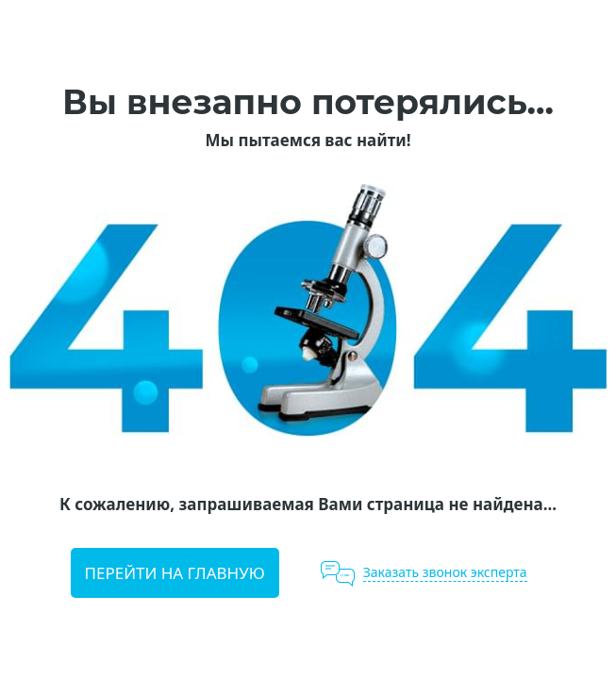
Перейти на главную (175, 573)
